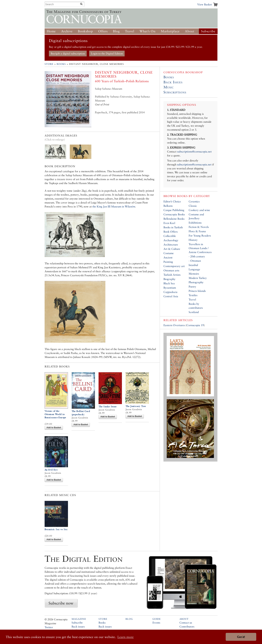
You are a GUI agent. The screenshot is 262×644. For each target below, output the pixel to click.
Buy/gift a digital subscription (68, 53)
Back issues (78, 626)
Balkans (168, 206)
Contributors (187, 626)
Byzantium (170, 288)
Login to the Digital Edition (107, 53)
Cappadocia (170, 292)
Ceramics (194, 201)
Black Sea (169, 283)
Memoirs (194, 274)
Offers (103, 31)
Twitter (49, 627)
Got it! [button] (241, 637)
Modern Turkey (198, 278)
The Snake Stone (108, 406)
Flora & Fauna (197, 231)
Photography (196, 282)
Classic (193, 206)
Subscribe (208, 31)
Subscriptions (175, 92)
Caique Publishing (174, 210)
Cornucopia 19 (195, 325)
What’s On (147, 31)
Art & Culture (172, 249)
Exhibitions (195, 223)
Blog (116, 31)
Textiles (193, 295)
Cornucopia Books (174, 214)
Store (49, 64)
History (193, 240)
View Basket (205, 4)
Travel (130, 31)
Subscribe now (61, 603)
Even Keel (169, 223)
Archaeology (171, 240)
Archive (67, 31)
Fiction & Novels (199, 227)
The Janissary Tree (136, 406)
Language (194, 269)
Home (51, 31)
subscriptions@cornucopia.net (194, 151)
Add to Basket (54, 428)
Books (61, 64)
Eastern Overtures (174, 325)
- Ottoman (195, 261)
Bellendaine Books (174, 219)
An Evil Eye (51, 470)
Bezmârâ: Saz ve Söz (56, 529)
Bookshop (85, 31)
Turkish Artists (172, 275)
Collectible (170, 236)
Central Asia (171, 296)
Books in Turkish (173, 227)
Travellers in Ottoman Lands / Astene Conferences (200, 248)
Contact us (186, 623)
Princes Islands (197, 291)
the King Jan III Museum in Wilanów (114, 206)
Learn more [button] (126, 637)
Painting (168, 262)
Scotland (194, 312)
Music (169, 87)
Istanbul (193, 265)
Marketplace (170, 31)
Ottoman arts (171, 270)
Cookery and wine (199, 210)
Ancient (168, 257)
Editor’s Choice (172, 201)
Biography (169, 279)
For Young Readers (200, 236)
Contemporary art (174, 266)
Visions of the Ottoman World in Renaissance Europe (55, 414)
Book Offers (171, 232)
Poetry (192, 287)
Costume (169, 253)
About (190, 31)
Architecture (171, 245)
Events (156, 623)
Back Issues (173, 82)
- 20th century (197, 256)
